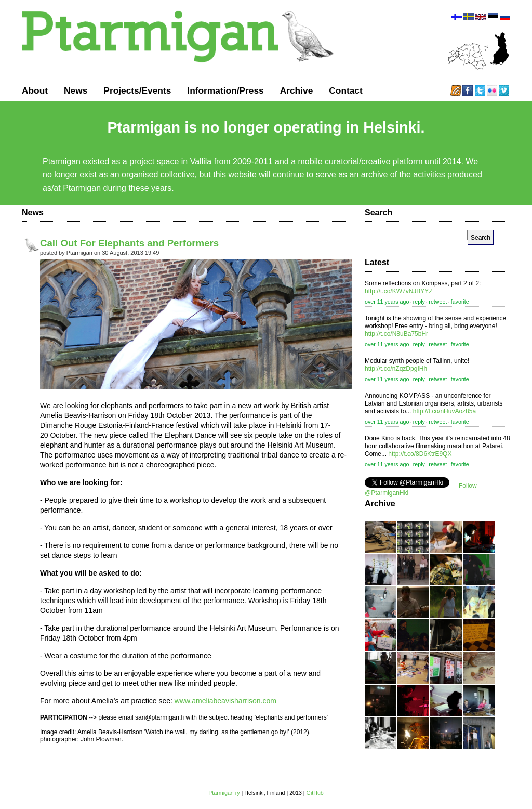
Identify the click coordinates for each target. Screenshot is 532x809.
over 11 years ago (387, 302)
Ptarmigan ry (224, 793)
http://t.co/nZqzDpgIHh (396, 369)
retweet (438, 302)
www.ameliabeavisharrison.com (224, 701)
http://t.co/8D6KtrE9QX (420, 454)
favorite (460, 302)
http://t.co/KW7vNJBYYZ (399, 291)
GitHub (315, 793)
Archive (297, 90)
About (35, 90)
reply (419, 302)
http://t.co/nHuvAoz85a (444, 411)
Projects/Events (137, 90)
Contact (346, 90)
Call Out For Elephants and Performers (129, 243)
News (76, 90)
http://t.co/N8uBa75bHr (396, 334)
